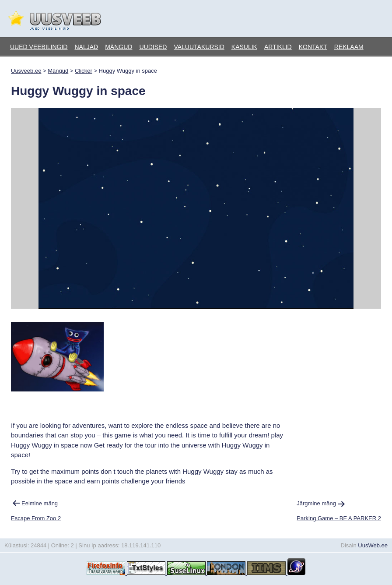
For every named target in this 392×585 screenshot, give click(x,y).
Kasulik (244, 47)
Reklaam (349, 47)
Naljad (86, 47)
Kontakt (313, 47)
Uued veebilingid (39, 47)
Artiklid (278, 47)
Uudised (153, 47)
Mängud (119, 47)
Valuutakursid (199, 47)
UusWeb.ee (373, 545)
